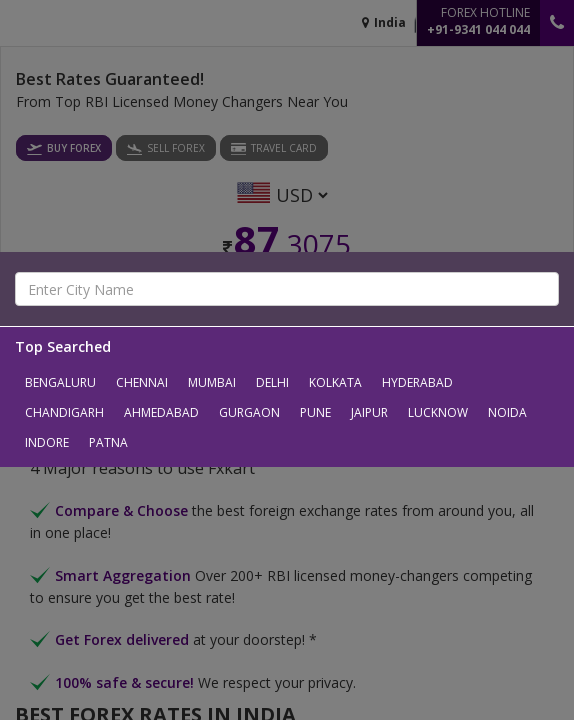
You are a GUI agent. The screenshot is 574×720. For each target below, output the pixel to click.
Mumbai (212, 382)
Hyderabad (417, 382)
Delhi (272, 382)
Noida (507, 412)
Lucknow (438, 412)
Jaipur (369, 412)
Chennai (142, 382)
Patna (108, 442)
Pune (315, 412)
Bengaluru (60, 382)
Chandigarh (64, 412)
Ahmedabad (161, 412)
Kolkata (335, 382)
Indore (47, 442)
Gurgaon (249, 412)
